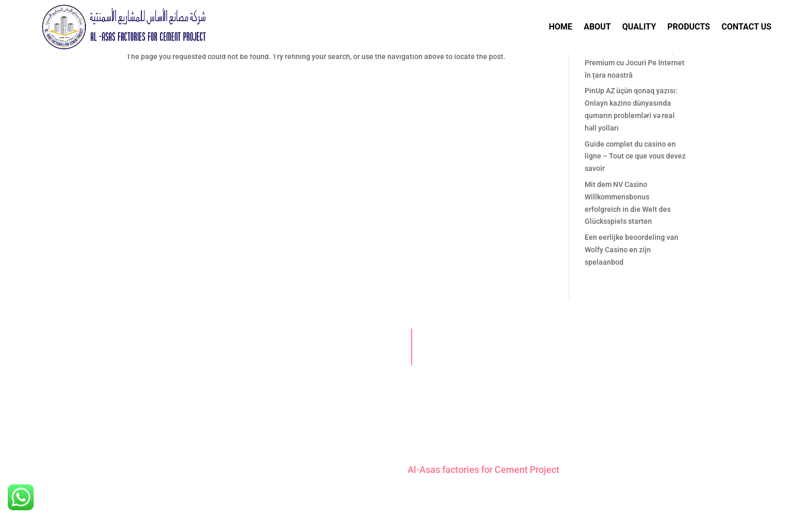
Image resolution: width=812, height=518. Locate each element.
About (597, 27)
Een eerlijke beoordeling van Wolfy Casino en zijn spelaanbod (632, 250)
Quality (639, 27)
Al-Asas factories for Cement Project (483, 470)
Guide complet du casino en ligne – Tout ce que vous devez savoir (635, 156)
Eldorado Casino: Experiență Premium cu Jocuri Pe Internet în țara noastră (635, 63)
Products (689, 27)
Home (561, 27)
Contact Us (746, 27)
